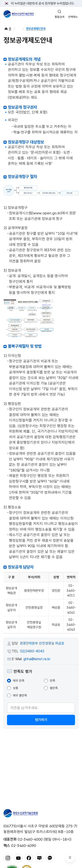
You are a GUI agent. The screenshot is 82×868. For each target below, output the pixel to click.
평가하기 (41, 720)
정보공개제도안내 (36, 29)
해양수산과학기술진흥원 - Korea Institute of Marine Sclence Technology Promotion (19, 14)
